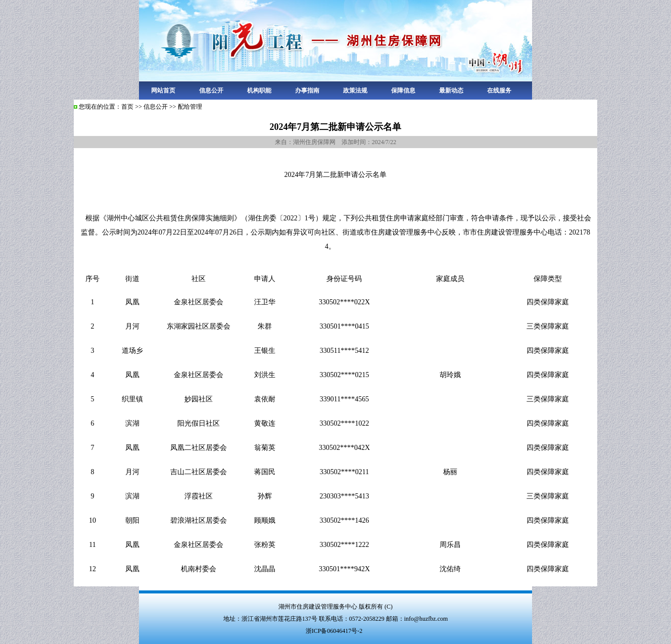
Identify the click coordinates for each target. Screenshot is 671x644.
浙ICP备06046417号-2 (334, 631)
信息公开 (211, 90)
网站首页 (163, 90)
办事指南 (307, 90)
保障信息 (403, 90)
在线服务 (499, 90)
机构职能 (259, 90)
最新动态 (451, 90)
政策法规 (355, 90)
